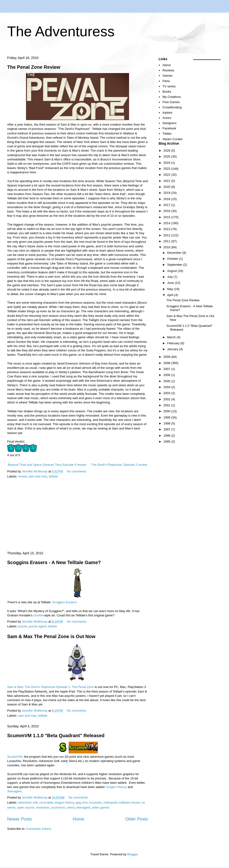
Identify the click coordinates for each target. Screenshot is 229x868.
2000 (167, 411)
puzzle (23, 626)
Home (79, 819)
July (170, 277)
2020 (167, 187)
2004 (167, 387)
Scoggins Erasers (64, 602)
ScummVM (15, 757)
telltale (53, 476)
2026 (167, 151)
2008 (167, 363)
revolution (43, 807)
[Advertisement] (78, 515)
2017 (167, 205)
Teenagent (14, 791)
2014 (167, 223)
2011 (167, 241)
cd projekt (46, 802)
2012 (167, 235)
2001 (167, 405)
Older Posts (137, 819)
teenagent (83, 807)
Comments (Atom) (39, 829)
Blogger (133, 854)
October (173, 259)
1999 (167, 417)
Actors (167, 118)
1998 (167, 423)
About (167, 65)
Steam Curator (173, 139)
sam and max (38, 476)
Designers (169, 123)
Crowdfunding (172, 107)
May (171, 289)
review (23, 476)
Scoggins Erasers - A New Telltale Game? (54, 562)
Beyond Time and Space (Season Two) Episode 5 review (47, 465)
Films (166, 81)
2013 (167, 229)
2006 (167, 375)
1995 (167, 442)
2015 (167, 217)
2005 (167, 381)
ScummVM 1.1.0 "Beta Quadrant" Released (56, 736)
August (172, 271)
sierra (71, 807)
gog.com (82, 802)
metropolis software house (122, 802)
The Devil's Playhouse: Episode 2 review (119, 465)
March (172, 337)
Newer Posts (19, 819)
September (175, 265)
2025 (167, 156)
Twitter (167, 134)
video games (101, 807)
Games (167, 76)
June (171, 283)
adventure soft (28, 802)
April (171, 295)
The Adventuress (61, 31)
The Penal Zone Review (34, 67)
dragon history (64, 802)
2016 (167, 211)
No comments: (77, 471)
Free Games (171, 102)
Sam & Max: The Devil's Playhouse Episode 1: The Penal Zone (50, 687)
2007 (167, 369)
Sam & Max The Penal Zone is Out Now (51, 636)
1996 (167, 436)
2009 (167, 357)
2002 (167, 399)
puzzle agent (37, 626)
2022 (167, 175)
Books (167, 92)
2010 (167, 247)
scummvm (58, 807)
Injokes (167, 113)
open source (26, 807)
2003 (167, 393)
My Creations (172, 97)
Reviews (168, 70)
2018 (167, 199)
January (173, 349)
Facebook (169, 128)
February (174, 343)
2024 (167, 163)
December (175, 253)
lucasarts (96, 802)
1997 (167, 429)
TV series (169, 86)
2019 (167, 193)
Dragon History (117, 787)
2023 (167, 169)
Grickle (38, 615)
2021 (167, 181)
